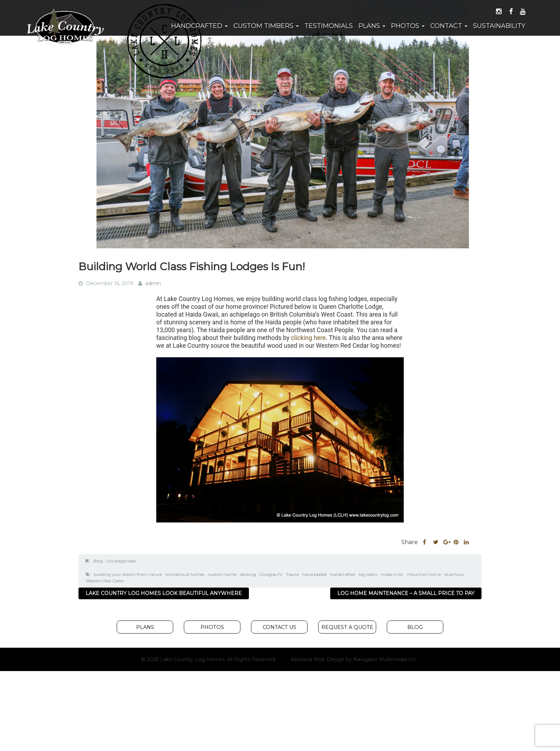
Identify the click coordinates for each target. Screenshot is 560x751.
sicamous (454, 574)
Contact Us (279, 627)
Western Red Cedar (105, 581)
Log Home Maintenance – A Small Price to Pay (406, 593)
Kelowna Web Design (318, 659)
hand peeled (314, 574)
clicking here (308, 338)
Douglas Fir (271, 574)
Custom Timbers (266, 26)
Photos (408, 26)
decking (248, 574)
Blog (98, 561)
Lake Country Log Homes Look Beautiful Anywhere (164, 593)
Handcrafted (199, 26)
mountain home (424, 574)
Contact (449, 26)
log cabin (368, 574)
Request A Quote (347, 627)
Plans (372, 26)
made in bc (392, 574)
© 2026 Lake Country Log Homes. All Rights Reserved (208, 659)
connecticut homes (185, 574)
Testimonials (329, 26)
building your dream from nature (128, 574)
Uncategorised (121, 561)
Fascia (293, 574)
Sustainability (499, 26)
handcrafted (343, 574)
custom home (222, 574)
